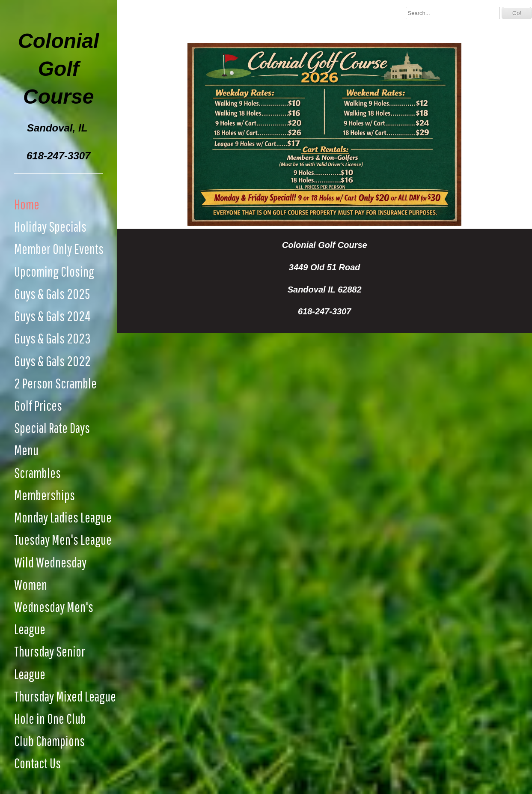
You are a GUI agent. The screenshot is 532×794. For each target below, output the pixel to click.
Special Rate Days (52, 428)
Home (27, 204)
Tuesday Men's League (63, 539)
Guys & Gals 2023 (52, 338)
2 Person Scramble (55, 383)
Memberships (45, 495)
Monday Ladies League (63, 517)
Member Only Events (59, 249)
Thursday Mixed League (65, 696)
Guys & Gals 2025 (52, 294)
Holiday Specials (50, 226)
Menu (26, 450)
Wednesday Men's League (54, 618)
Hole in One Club (50, 718)
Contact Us (37, 763)
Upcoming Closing (54, 271)
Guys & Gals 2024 (52, 316)
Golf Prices (38, 405)
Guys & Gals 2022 (52, 361)
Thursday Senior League (50, 662)
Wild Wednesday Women (50, 573)
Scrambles (37, 473)
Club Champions (49, 741)
